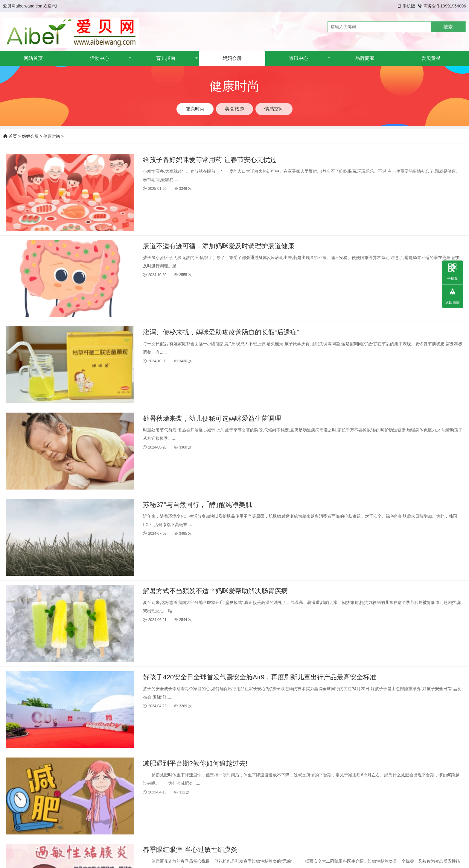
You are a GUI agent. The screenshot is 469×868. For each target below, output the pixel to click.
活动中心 (100, 58)
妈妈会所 (232, 58)
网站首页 (33, 58)
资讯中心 (299, 58)
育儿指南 (166, 58)
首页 (10, 136)
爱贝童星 (431, 58)
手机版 (409, 6)
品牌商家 (365, 58)
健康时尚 (52, 136)
